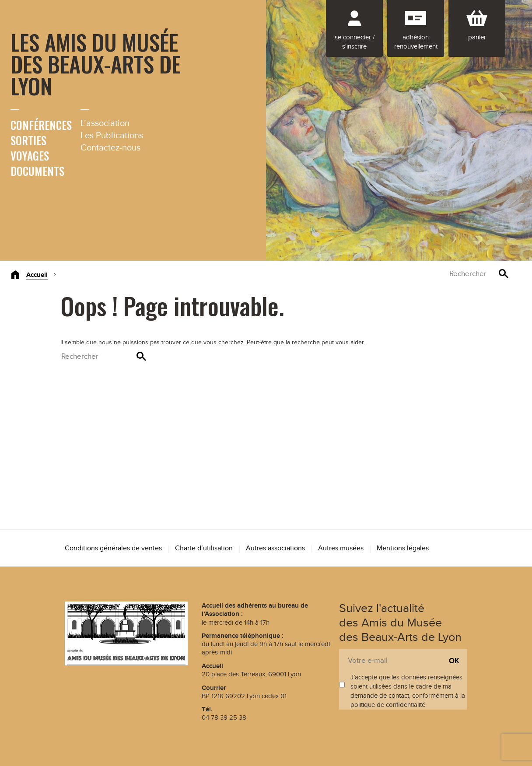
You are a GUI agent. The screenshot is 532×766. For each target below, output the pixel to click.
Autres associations (275, 548)
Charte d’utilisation (204, 548)
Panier (477, 37)
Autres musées (341, 548)
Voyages (30, 156)
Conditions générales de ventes (113, 548)
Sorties (28, 140)
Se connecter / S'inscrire (355, 42)
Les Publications (112, 136)
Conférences (41, 125)
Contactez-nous (110, 148)
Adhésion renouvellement (416, 42)
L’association (105, 123)
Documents (37, 171)
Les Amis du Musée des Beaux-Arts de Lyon (96, 63)
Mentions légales (403, 548)
